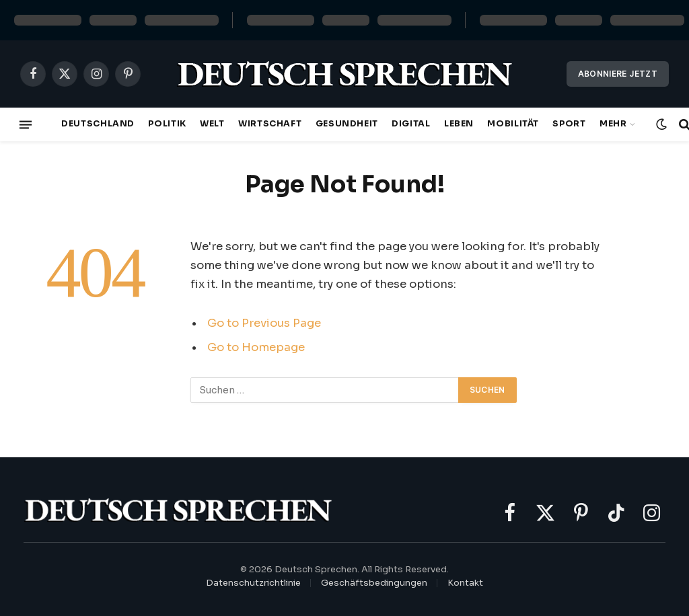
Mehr (613, 124)
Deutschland (98, 124)
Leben (459, 124)
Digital (411, 124)
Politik (167, 124)
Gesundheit (347, 124)
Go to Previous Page (264, 323)
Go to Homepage (256, 347)
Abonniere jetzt (618, 74)
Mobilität (513, 124)
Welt (212, 124)
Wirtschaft (270, 124)
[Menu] (26, 124)
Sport (569, 124)
